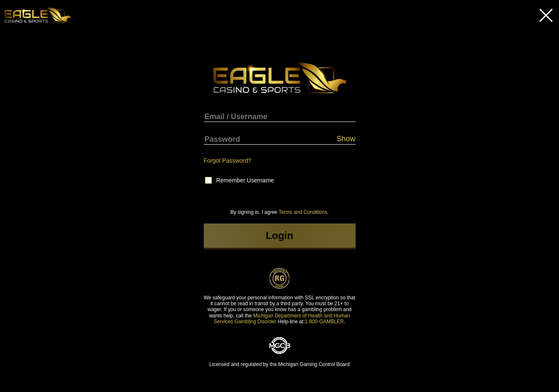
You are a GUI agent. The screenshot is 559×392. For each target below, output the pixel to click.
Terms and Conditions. (303, 212)
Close (546, 15)
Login (279, 235)
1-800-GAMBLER (324, 322)
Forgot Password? (228, 161)
